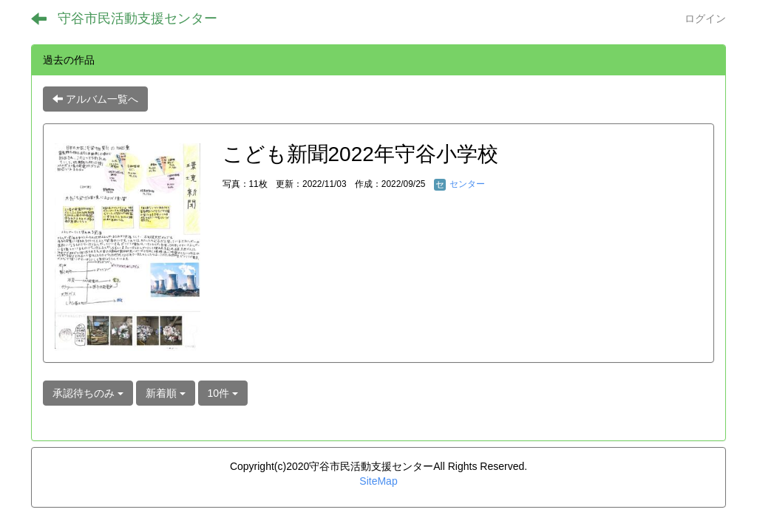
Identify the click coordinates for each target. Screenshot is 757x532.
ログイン (705, 18)
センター (459, 184)
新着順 (166, 393)
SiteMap (378, 481)
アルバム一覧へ (95, 99)
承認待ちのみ (88, 393)
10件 (223, 393)
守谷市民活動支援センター (138, 18)
